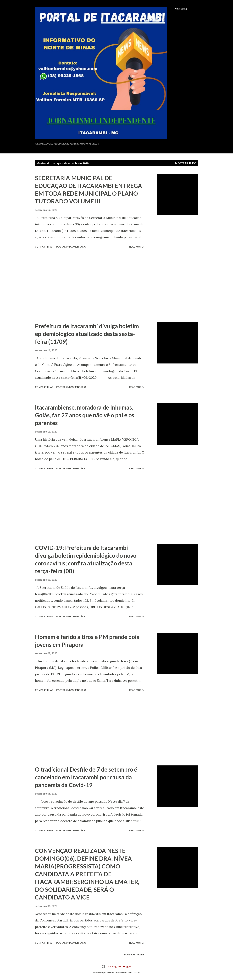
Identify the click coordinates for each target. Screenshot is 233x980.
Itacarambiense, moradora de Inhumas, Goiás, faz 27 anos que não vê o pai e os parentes (85, 415)
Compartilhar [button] (44, 247)
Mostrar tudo (186, 163)
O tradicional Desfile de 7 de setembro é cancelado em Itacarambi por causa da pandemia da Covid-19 (86, 777)
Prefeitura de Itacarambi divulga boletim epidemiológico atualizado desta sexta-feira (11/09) (87, 334)
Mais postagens (134, 955)
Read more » (137, 247)
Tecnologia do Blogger (116, 966)
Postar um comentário (71, 247)
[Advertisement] (90, 286)
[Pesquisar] (181, 9)
